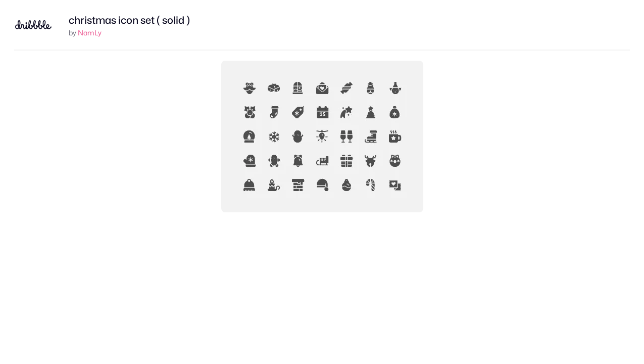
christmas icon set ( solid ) (129, 20)
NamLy (90, 33)
